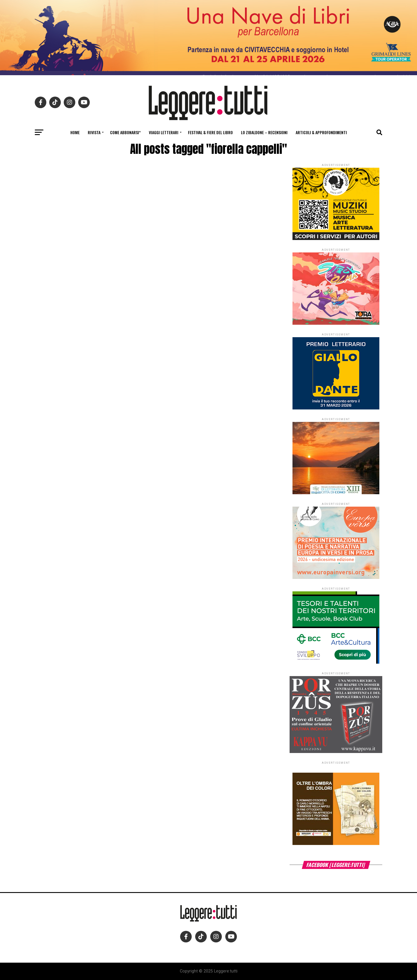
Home (75, 132)
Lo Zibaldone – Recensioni (264, 132)
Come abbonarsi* (125, 132)
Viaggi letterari (164, 132)
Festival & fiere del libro (210, 132)
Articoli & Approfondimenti (321, 132)
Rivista (94, 132)
